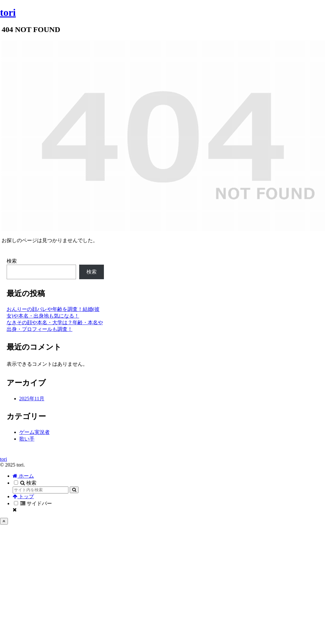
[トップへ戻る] (4, 521)
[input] (41, 490)
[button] (74, 490)
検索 (12, 261)
